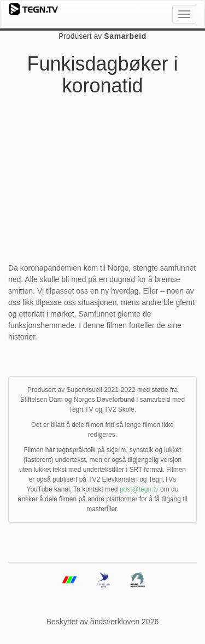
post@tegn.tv (139, 489)
